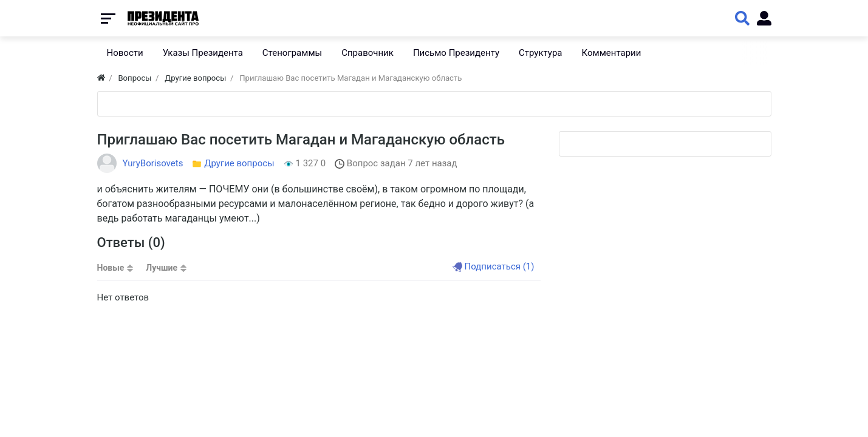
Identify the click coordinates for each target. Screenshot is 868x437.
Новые (111, 268)
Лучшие (162, 268)
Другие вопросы (239, 163)
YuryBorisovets (153, 163)
